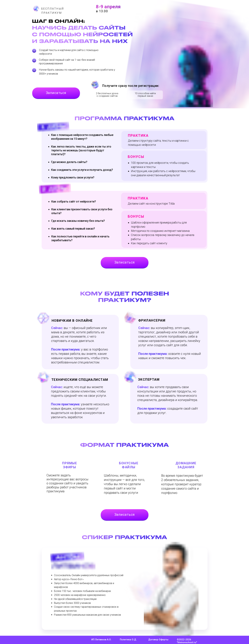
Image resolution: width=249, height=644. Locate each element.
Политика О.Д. (128, 640)
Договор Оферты (158, 640)
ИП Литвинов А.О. (101, 640)
